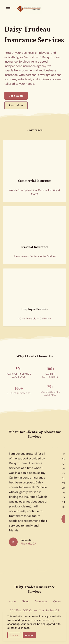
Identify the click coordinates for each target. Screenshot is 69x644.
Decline (14, 635)
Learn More (16, 105)
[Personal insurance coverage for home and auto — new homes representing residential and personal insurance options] (34, 224)
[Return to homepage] (34, 9)
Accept (29, 635)
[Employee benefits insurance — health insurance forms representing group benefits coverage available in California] (34, 287)
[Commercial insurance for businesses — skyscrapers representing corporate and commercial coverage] (34, 158)
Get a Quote (16, 96)
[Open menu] (8, 9)
